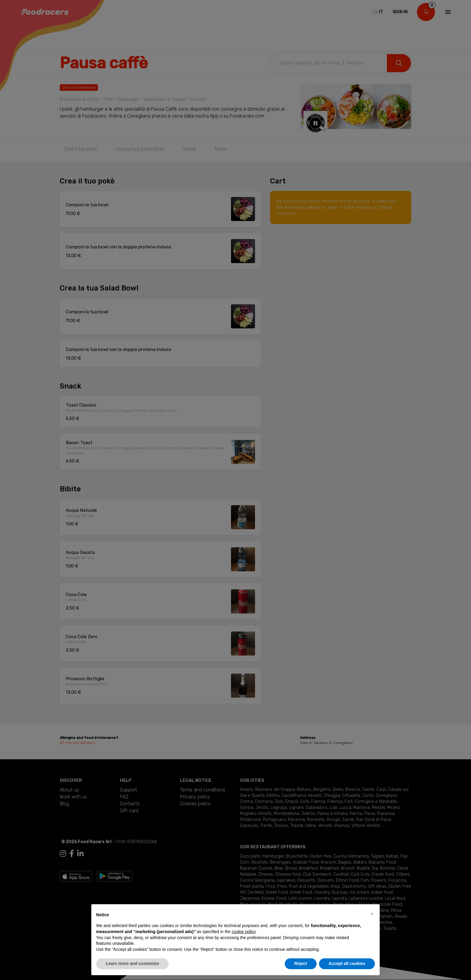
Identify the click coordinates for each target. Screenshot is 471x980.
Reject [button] (301, 963)
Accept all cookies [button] (347, 963)
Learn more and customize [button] (132, 963)
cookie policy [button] (243, 932)
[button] (372, 914)
